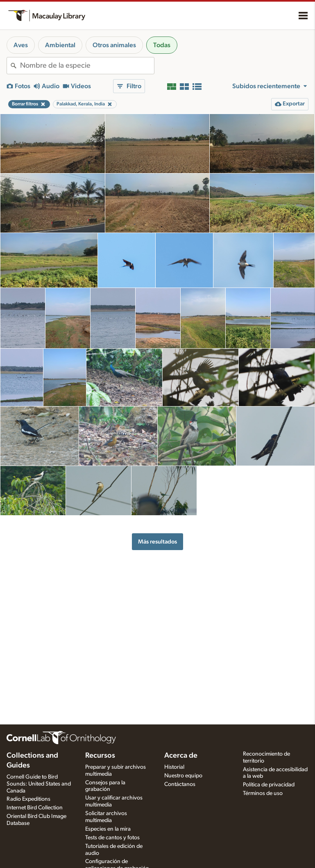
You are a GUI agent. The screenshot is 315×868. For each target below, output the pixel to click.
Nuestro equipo (183, 776)
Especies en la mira (108, 829)
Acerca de (181, 756)
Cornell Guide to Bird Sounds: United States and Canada (39, 784)
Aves (21, 45)
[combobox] (87, 66)
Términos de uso (263, 793)
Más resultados (157, 542)
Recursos (100, 756)
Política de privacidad (269, 785)
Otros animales (114, 45)
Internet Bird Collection (35, 808)
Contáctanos (180, 784)
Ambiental (60, 45)
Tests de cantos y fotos (112, 838)
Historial (174, 767)
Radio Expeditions (28, 799)
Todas (162, 45)
